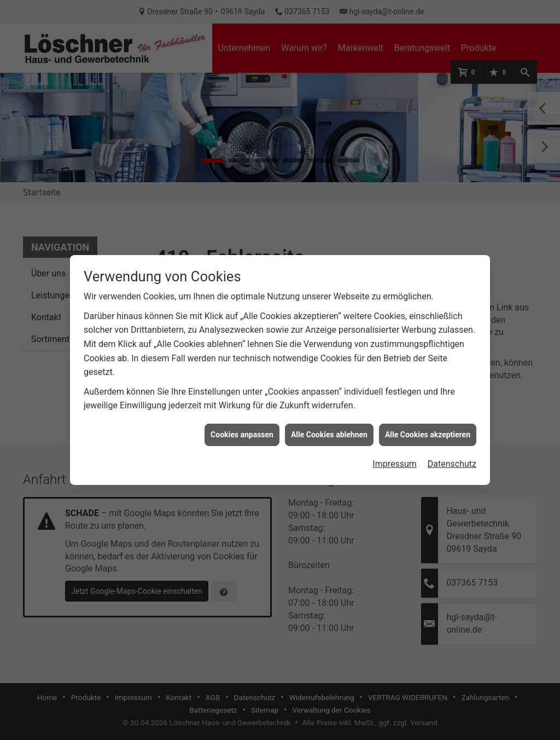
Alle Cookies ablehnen (329, 425)
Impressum (395, 455)
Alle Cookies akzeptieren (428, 425)
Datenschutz (452, 455)
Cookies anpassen (242, 425)
